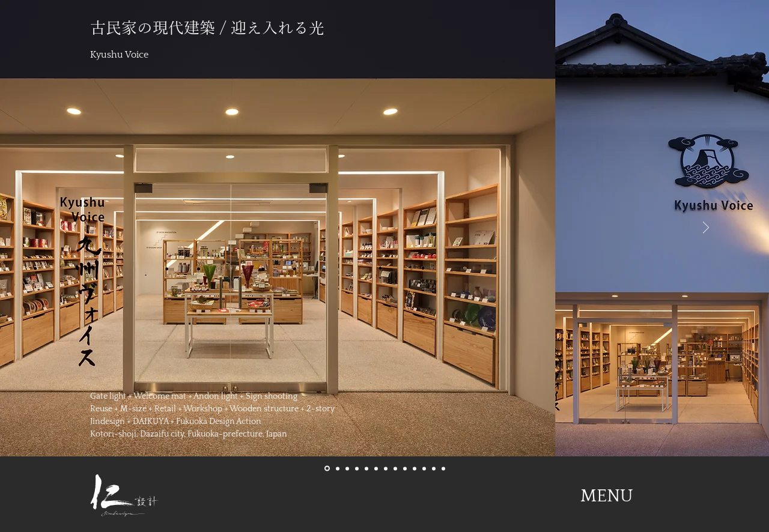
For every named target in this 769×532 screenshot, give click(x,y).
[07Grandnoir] (386, 468)
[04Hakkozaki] (357, 468)
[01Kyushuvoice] (327, 469)
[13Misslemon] (443, 468)
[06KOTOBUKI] (376, 468)
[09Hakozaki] (405, 468)
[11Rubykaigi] (424, 468)
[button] (607, 496)
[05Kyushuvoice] (366, 468)
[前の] (63, 228)
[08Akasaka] (395, 468)
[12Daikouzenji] (434, 468)
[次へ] (706, 228)
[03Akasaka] (347, 468)
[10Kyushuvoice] (415, 468)
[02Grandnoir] (338, 468)
